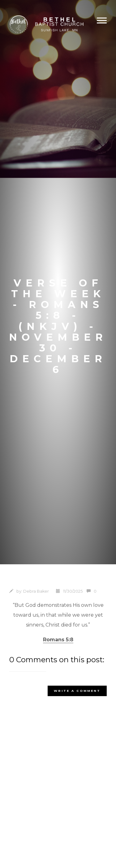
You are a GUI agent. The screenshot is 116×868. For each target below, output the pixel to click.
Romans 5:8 (58, 640)
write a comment (77, 691)
